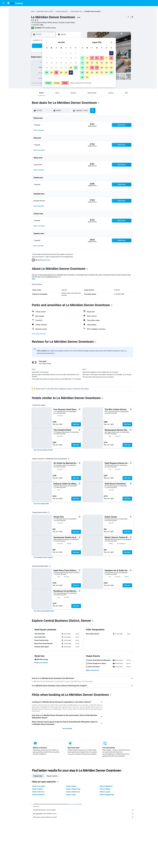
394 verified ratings (49, 28)
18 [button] (76, 63)
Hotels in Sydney (38, 789)
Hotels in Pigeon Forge (73, 789)
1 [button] (61, 53)
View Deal (76, 424)
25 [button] (76, 68)
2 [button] (66, 53)
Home (33, 11)
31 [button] (71, 73)
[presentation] (99, 103)
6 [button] (51, 58)
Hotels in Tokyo (71, 795)
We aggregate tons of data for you (84, 814)
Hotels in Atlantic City (73, 792)
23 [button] (66, 68)
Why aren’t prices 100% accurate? (84, 817)
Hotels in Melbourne (106, 786)
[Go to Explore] (3, 26)
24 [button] (71, 68)
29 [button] (61, 73)
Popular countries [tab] (52, 776)
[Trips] (3, 32)
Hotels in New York (38, 792)
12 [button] (47, 63)
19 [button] (47, 68)
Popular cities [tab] (38, 776)
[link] (43, 450)
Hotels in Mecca (71, 786)
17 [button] (71, 63)
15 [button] (61, 63)
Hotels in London (105, 792)
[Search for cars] (3, 18)
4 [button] (76, 53)
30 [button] (66, 73)
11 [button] (76, 58)
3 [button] (71, 53)
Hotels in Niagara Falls (107, 795)
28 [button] (56, 73)
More (34, 279)
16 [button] (66, 63)
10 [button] (71, 58)
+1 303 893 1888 (37, 25)
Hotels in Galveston (38, 795)
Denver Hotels (75, 11)
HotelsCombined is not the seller (84, 810)
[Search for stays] (3, 14)
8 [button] (61, 58)
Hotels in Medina (105, 789)
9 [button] (66, 58)
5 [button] (47, 58)
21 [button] (56, 68)
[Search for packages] (3, 22)
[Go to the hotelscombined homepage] (15, 3)
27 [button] (51, 73)
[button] (3, 3)
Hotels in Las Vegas (39, 786)
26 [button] (47, 73)
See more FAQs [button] (67, 729)
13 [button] (51, 63)
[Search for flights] (3, 9)
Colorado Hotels (60, 11)
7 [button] (56, 58)
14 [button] (56, 63)
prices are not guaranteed (75, 804)
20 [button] (51, 68)
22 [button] (61, 68)
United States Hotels (42, 11)
